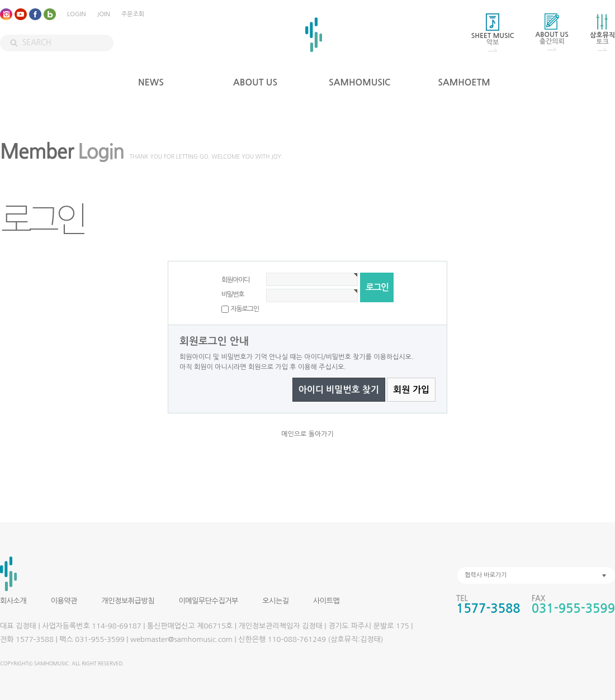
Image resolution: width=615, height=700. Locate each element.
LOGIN (76, 14)
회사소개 (13, 601)
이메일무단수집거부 (208, 601)
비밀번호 (233, 294)
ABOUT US (255, 82)
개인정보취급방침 (128, 601)
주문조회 (133, 14)
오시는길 (275, 601)
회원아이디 (235, 280)
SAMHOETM (464, 82)
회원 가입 (411, 390)
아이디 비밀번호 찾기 (339, 390)
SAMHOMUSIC (360, 82)
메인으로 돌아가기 (307, 434)
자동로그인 (244, 309)
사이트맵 (326, 601)
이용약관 (64, 601)
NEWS (151, 82)
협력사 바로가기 (486, 575)
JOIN (103, 14)
